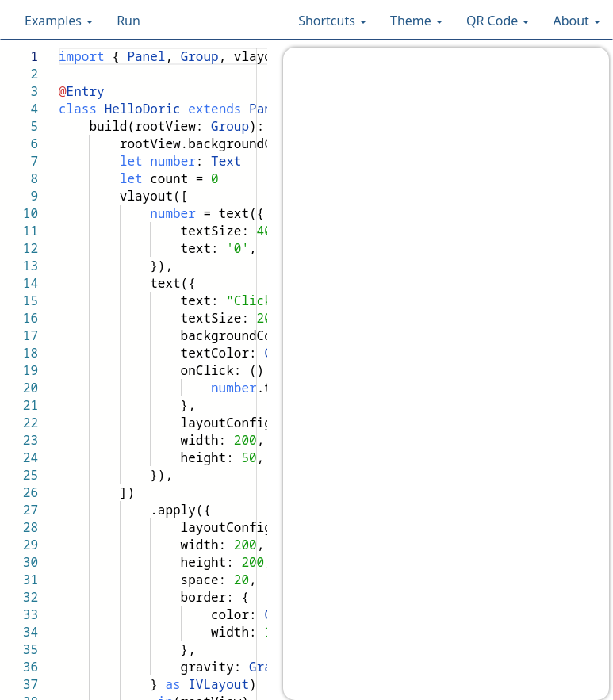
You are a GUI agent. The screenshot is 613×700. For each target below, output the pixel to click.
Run (128, 21)
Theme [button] (416, 21)
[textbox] (59, 48)
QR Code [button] (498, 21)
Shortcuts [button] (332, 21)
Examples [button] (59, 21)
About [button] (577, 21)
